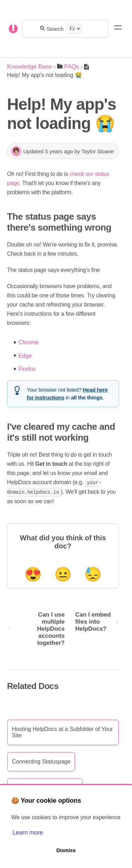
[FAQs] (68, 67)
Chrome (28, 342)
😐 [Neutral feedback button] (63, 573)
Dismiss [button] (66, 850)
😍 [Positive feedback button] (33, 573)
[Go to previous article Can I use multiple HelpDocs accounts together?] (39, 628)
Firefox (27, 369)
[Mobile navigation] (118, 29)
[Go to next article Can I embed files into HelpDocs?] (95, 628)
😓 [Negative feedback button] (93, 573)
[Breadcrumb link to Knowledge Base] (30, 67)
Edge (25, 356)
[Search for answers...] (55, 29)
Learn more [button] (28, 833)
